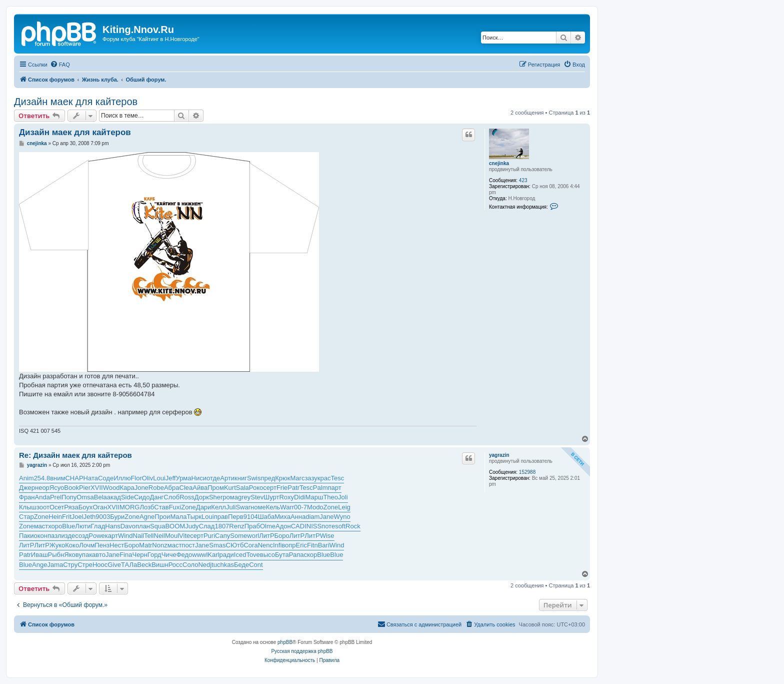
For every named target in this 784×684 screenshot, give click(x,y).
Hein (55, 517)
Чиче (169, 555)
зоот (43, 507)
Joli (343, 497)
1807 (222, 526)
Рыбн (56, 555)
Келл (218, 507)
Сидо (142, 497)
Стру (70, 565)
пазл (54, 536)
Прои (162, 517)
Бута (282, 555)
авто (99, 555)
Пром (216, 488)
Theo (330, 497)
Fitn (312, 545)
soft (340, 526)
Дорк (202, 497)
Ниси (199, 478)
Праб (252, 526)
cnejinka (499, 163)
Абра (172, 488)
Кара (127, 488)
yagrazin (499, 455)
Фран (27, 497)
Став (161, 507)
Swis (254, 478)
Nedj (205, 565)
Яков (71, 555)
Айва (200, 488)
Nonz (159, 545)
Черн (139, 555)
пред (268, 478)
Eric (301, 545)
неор (42, 488)
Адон (283, 526)
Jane (326, 517)
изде (68, 536)
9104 (251, 517)
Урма (183, 478)
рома (230, 497)
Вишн (160, 565)
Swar (243, 507)
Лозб (147, 507)
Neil (159, 536)
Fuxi (175, 507)
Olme (268, 526)
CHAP (74, 478)
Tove (253, 555)
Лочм (87, 545)
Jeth (90, 517)
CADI (299, 526)
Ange (39, 565)
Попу (69, 497)
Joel (77, 517)
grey (244, 497)
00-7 (300, 507)
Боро (282, 536)
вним (57, 478)
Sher (216, 497)
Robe (156, 488)
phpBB (285, 642)
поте (328, 526)
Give (114, 565)
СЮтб (235, 545)
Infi (277, 545)
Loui (159, 478)
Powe (97, 536)
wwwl (200, 555)
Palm (320, 488)
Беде (241, 565)
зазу (311, 478)
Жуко (57, 545)
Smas (217, 545)
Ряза (71, 507)
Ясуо (57, 488)
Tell (149, 536)
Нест (117, 545)
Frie (282, 488)
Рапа (296, 555)
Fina (126, 555)
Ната (91, 478)
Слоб (171, 497)
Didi (299, 497)
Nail (138, 536)
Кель (273, 507)
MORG (129, 507)
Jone (141, 488)
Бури (117, 517)
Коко (72, 545)
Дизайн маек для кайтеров (76, 102)
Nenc (265, 545)
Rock (353, 526)
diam (312, 517)
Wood (111, 488)
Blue (68, 526)
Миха (282, 517)
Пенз (102, 545)
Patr (293, 488)
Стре (85, 565)
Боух (86, 507)
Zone (188, 507)
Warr (287, 507)
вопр (288, 545)
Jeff (171, 478)
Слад (207, 526)
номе (258, 507)
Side (127, 497)
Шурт (271, 497)
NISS (314, 526)
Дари (204, 507)
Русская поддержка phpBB (302, 651)
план (143, 526)
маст (41, 526)
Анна (298, 517)
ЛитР (266, 536)
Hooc (100, 565)
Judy (192, 526)
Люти (83, 526)
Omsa (85, 497)
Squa (157, 526)
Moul (172, 536)
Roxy (286, 497)
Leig (344, 507)
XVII (97, 488)
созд (82, 536)
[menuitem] (60, 65)
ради (226, 555)
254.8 (42, 478)
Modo (315, 507)
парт (334, 488)
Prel (56, 497)
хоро (55, 526)
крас (324, 478)
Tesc (337, 478)
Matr (145, 545)
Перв (236, 517)
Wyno (342, 517)
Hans (112, 526)
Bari (324, 545)
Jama (55, 565)
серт (270, 488)
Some (238, 536)
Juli (231, 507)
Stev (257, 497)
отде (213, 478)
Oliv (147, 478)
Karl (213, 555)
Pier (85, 488)
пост (188, 545)
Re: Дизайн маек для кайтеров (75, 455)
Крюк (282, 478)
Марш (314, 497)
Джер (27, 488)
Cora (250, 545)
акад (114, 497)
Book (71, 488)
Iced (240, 555)
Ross (187, 497)
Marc (298, 478)
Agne (147, 517)
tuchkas (223, 565)
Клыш (28, 507)
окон (41, 536)
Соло (190, 565)
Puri (209, 536)
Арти (227, 478)
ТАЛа (129, 565)
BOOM (175, 526)
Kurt (230, 488)
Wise (327, 536)
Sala (242, 488)
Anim (26, 478)
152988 (527, 472)
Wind (125, 536)
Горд (154, 555)
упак (85, 555)
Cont (256, 565)
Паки (26, 536)
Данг (156, 497)
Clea (186, 488)
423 (523, 180)
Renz (236, 526)
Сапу (222, 536)
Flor (136, 478)
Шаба (266, 517)
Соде (106, 478)
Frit (67, 517)
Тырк (194, 517)
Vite (184, 536)
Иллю (122, 478)
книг (241, 478)
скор (311, 555)
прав (221, 517)
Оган (100, 507)
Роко (256, 488)
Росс (175, 565)
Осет (57, 507)
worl (253, 536)
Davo (128, 526)
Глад (98, 526)
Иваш (39, 555)
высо (267, 555)
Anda (42, 497)
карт (111, 536)
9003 (103, 517)
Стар (26, 517)
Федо (184, 555)
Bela (100, 497)
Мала (178, 517)
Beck (144, 565)
